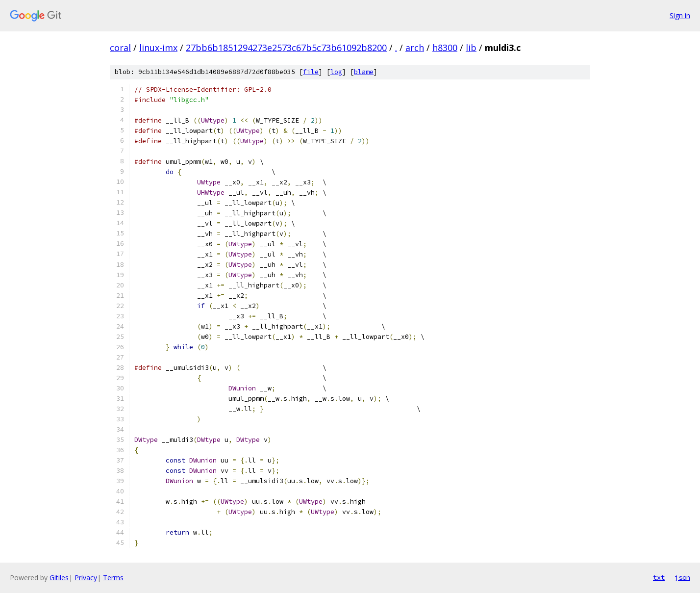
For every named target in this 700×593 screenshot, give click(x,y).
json (682, 577)
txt (659, 577)
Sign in (680, 15)
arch (415, 48)
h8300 (445, 48)
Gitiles (59, 578)
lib (471, 48)
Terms (113, 578)
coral (120, 48)
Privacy (86, 578)
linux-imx (158, 48)
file (311, 72)
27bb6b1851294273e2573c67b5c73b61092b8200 (286, 48)
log (336, 72)
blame (364, 72)
